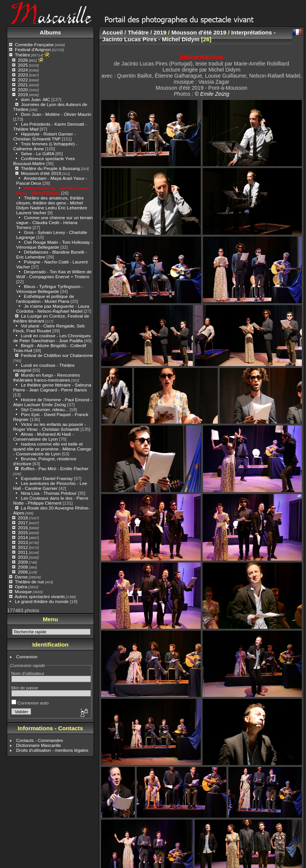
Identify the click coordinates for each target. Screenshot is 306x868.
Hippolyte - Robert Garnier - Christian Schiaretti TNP (44, 136)
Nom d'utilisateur (28, 673)
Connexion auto (30, 703)
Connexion (27, 657)
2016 (23, 528)
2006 (23, 572)
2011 (23, 552)
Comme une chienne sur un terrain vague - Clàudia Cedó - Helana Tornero (55, 222)
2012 (23, 547)
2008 (23, 567)
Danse (21, 577)
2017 (23, 523)
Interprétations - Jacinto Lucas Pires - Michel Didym (53, 190)
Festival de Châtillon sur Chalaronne (57, 355)
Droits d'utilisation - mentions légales (52, 750)
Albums (50, 32)
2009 (23, 562)
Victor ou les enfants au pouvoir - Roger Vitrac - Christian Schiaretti (50, 427)
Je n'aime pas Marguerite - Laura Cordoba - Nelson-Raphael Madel (53, 309)
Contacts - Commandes (40, 740)
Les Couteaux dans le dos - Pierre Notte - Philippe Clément (51, 500)
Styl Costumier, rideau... (44, 409)
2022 (23, 80)
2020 (23, 90)
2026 (23, 60)
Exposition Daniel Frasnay (47, 478)
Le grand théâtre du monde (42, 601)
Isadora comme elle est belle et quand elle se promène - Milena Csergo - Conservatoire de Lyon (52, 449)
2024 (23, 70)
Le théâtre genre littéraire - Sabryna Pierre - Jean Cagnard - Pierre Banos (52, 387)
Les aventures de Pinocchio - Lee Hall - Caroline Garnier (50, 486)
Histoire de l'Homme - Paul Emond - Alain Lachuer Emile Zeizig (53, 402)
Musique (23, 591)
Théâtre (23, 55)
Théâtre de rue (29, 582)
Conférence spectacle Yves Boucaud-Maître (44, 161)
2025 (23, 65)
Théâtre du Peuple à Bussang (50, 168)
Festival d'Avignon (33, 49)
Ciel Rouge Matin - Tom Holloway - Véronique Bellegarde (54, 245)
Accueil (113, 32)
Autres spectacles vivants (40, 596)
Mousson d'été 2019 (41, 173)
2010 (23, 557)
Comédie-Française (34, 44)
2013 (23, 542)
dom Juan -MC (35, 99)
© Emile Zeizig (212, 94)
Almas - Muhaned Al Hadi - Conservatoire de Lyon (44, 436)
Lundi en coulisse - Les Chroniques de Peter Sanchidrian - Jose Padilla (52, 338)
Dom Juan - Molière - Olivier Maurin (56, 114)
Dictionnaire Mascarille (39, 745)
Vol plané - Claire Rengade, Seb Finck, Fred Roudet (49, 328)
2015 (23, 532)
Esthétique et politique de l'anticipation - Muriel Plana (45, 299)
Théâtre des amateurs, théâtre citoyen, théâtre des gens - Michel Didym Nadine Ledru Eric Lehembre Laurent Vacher (52, 205)
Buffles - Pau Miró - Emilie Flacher (55, 468)
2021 (23, 85)
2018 (23, 518)
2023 (23, 75)
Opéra (21, 587)
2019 (23, 94)
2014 (23, 537)
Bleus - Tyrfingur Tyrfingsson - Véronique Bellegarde (50, 289)
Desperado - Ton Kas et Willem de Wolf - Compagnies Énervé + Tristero (54, 274)
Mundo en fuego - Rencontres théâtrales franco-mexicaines (47, 377)
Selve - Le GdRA (37, 153)
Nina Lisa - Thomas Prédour (49, 493)
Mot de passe (25, 688)
